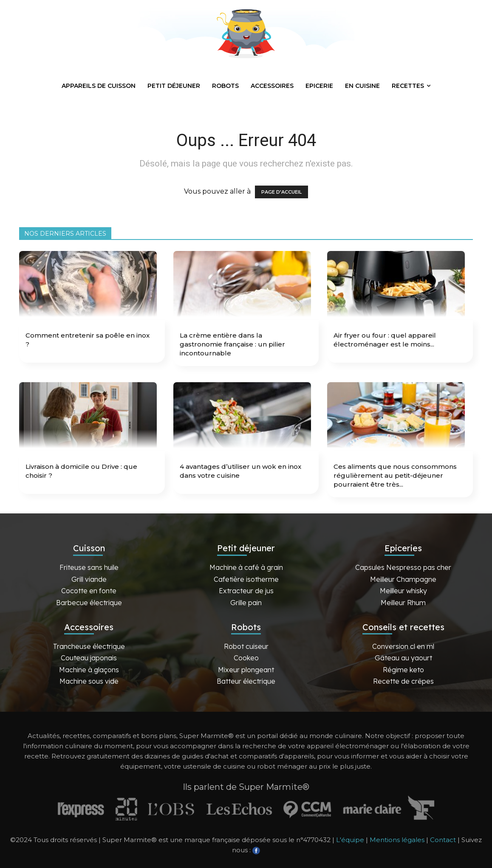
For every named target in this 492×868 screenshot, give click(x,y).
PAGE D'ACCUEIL (281, 192)
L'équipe (350, 840)
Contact (443, 840)
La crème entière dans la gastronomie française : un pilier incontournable (232, 344)
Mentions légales (397, 840)
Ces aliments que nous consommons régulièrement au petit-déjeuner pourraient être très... (395, 475)
